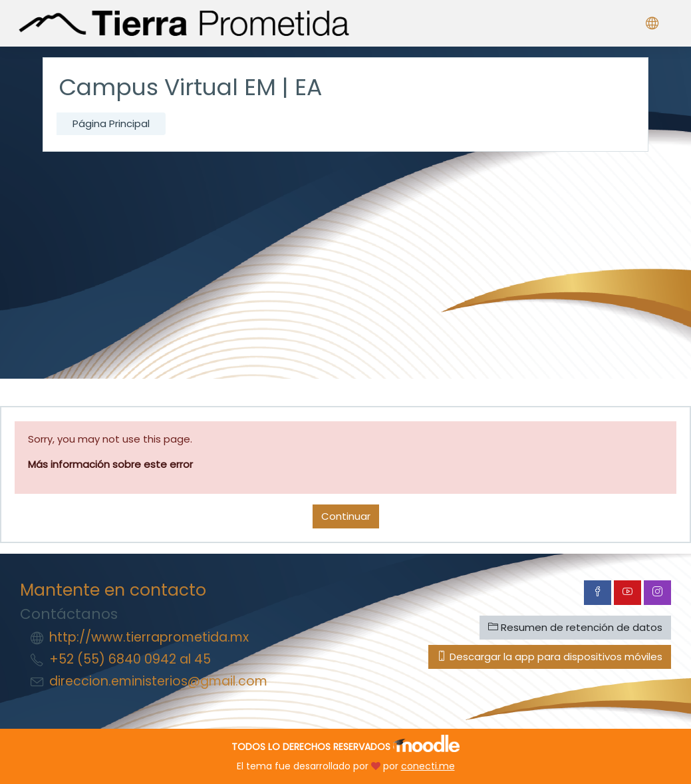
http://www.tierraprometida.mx (149, 637)
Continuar (346, 516)
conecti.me (428, 766)
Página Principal (111, 123)
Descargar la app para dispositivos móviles (550, 657)
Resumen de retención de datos (575, 627)
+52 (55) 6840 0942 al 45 (130, 659)
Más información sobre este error (110, 464)
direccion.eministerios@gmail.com (158, 681)
